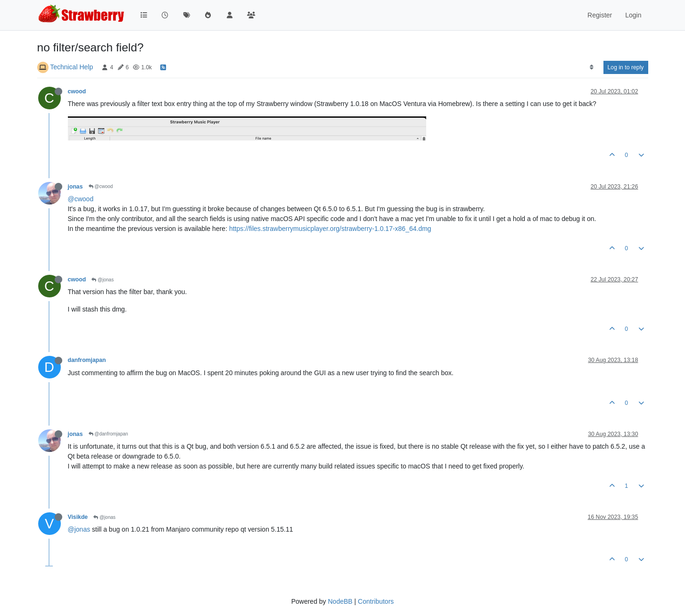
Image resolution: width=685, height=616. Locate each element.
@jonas (103, 280)
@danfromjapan (108, 434)
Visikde (78, 517)
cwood (77, 91)
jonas (75, 187)
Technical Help (71, 67)
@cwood (101, 186)
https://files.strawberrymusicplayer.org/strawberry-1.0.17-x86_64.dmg (330, 229)
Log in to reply (626, 67)
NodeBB (340, 601)
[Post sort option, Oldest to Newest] (591, 67)
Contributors (376, 601)
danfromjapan (87, 360)
